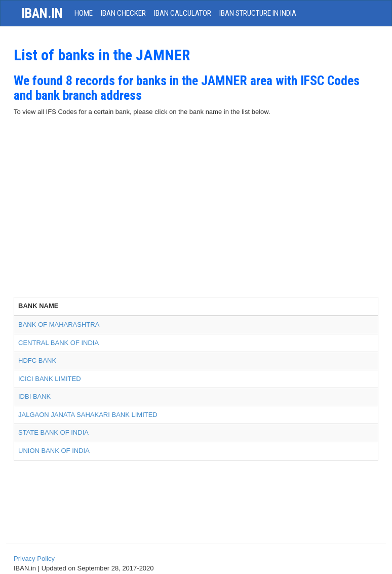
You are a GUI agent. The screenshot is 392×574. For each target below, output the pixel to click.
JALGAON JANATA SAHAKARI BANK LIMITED (88, 415)
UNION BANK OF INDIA (54, 451)
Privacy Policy (34, 559)
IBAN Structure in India (258, 13)
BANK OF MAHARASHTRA (59, 324)
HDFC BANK (37, 360)
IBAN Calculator (183, 13)
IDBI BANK (34, 396)
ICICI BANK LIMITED (50, 379)
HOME (84, 13)
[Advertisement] (196, 221)
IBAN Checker (123, 13)
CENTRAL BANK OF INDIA (58, 343)
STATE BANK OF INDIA (53, 432)
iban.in (42, 13)
